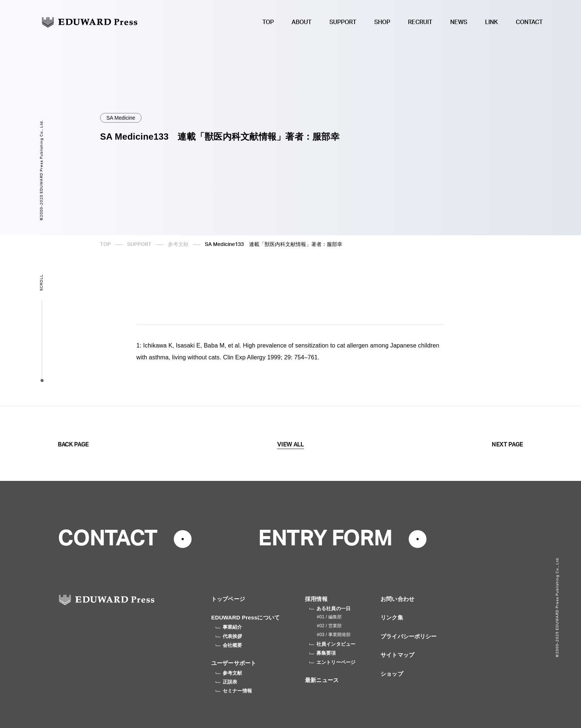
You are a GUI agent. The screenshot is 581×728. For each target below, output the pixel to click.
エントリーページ (332, 662)
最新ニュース (322, 680)
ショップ (392, 674)
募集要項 (323, 653)
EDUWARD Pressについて (245, 617)
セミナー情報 (234, 691)
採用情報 (316, 599)
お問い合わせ (397, 599)
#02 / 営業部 (329, 626)
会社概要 (229, 645)
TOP (268, 22)
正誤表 (226, 682)
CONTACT (529, 22)
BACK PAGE (73, 445)
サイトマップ (397, 655)
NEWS (459, 22)
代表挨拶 (229, 636)
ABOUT (302, 22)
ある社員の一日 (330, 609)
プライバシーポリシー (409, 636)
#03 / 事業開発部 (334, 635)
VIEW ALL (290, 445)
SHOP (382, 22)
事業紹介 (229, 627)
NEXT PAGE (507, 445)
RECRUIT (420, 22)
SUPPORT (343, 22)
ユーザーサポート (234, 663)
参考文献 (178, 245)
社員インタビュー (332, 644)
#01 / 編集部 (329, 617)
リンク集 (392, 617)
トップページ (228, 599)
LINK (492, 22)
